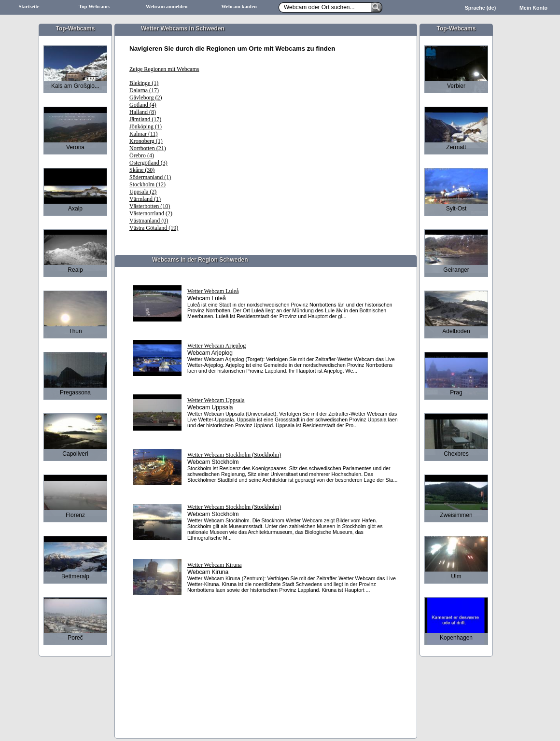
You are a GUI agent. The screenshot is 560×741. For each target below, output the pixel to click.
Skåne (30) (142, 170)
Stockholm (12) (147, 184)
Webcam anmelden (167, 7)
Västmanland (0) (149, 221)
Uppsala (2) (143, 192)
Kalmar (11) (144, 134)
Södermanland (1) (150, 177)
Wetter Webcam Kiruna (214, 565)
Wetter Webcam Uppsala (216, 400)
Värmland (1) (145, 199)
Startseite (29, 7)
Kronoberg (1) (146, 141)
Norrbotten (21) (148, 148)
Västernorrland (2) (151, 213)
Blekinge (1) (144, 83)
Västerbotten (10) (150, 206)
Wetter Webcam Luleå (213, 291)
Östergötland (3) (148, 163)
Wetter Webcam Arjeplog (217, 346)
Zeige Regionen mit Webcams (164, 69)
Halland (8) (143, 112)
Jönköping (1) (146, 126)
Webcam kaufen (239, 7)
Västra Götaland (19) (154, 228)
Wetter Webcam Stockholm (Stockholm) (234, 455)
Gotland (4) (143, 105)
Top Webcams (94, 7)
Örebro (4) (142, 155)
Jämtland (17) (145, 119)
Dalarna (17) (144, 90)
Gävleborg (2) (146, 98)
